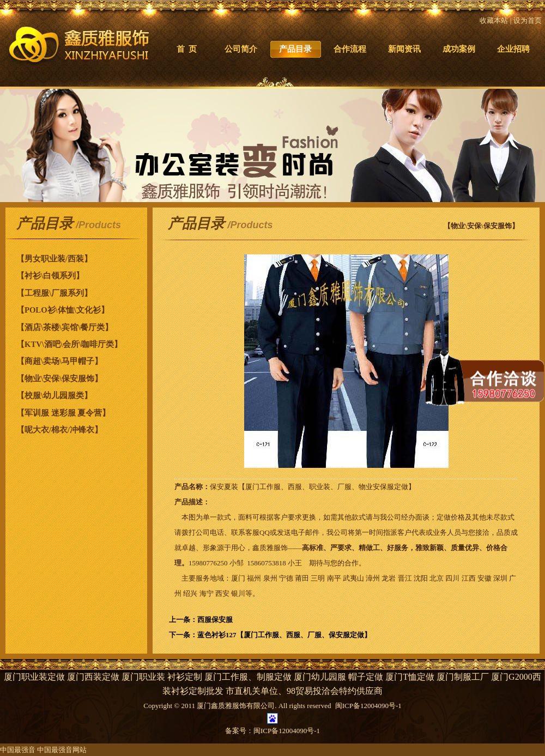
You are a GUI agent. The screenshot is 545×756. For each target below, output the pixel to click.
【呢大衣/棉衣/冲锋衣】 (59, 430)
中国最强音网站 (62, 750)
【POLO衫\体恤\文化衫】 (63, 310)
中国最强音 (18, 750)
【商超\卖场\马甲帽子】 (59, 361)
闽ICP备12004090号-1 (287, 731)
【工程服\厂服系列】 (54, 293)
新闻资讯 (404, 49)
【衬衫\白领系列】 (50, 276)
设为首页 (528, 20)
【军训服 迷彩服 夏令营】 (63, 413)
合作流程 (350, 49)
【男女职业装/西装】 (54, 259)
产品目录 (295, 49)
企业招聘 (513, 49)
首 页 (187, 49)
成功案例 (459, 49)
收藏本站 (494, 20)
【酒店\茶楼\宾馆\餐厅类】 (65, 327)
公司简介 (241, 49)
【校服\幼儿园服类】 (54, 395)
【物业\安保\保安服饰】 (59, 379)
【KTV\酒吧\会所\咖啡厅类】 (69, 344)
